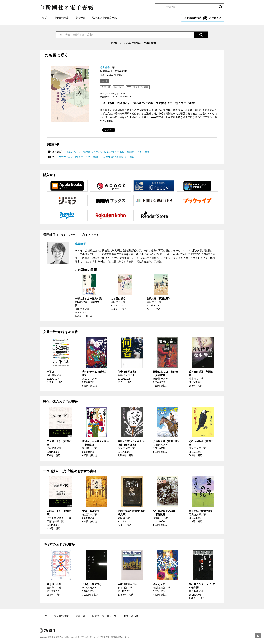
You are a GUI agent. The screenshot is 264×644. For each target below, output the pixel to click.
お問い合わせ (131, 616)
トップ (43, 18)
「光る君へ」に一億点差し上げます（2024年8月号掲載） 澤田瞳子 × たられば (107, 152)
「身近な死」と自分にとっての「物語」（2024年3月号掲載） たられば (96, 157)
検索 (221, 7)
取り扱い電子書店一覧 (104, 18)
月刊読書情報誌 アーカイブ (203, 18)
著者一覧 (80, 18)
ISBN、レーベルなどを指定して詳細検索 (133, 43)
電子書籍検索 (61, 18)
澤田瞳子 (105, 67)
